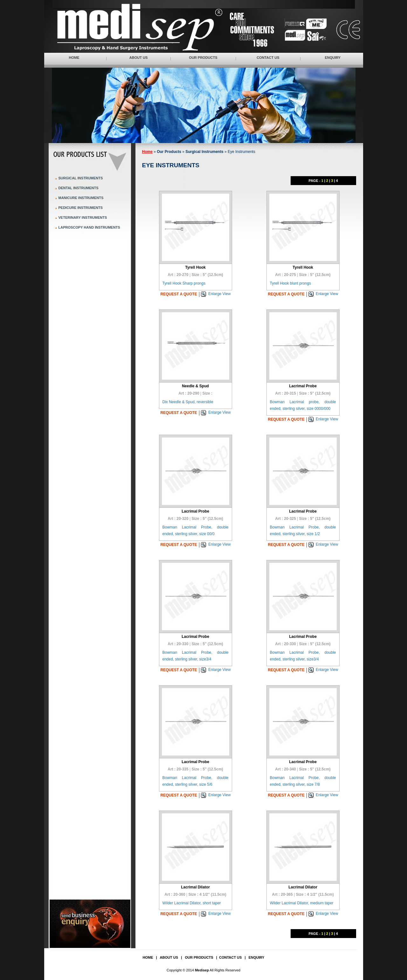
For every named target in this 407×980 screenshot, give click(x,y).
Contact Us (268, 58)
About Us (138, 58)
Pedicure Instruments (81, 208)
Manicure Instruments (81, 198)
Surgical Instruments (81, 178)
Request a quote (179, 294)
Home (74, 58)
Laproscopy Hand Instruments (89, 227)
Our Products (203, 58)
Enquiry (333, 58)
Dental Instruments (79, 188)
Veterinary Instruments (83, 217)
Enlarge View (220, 294)
